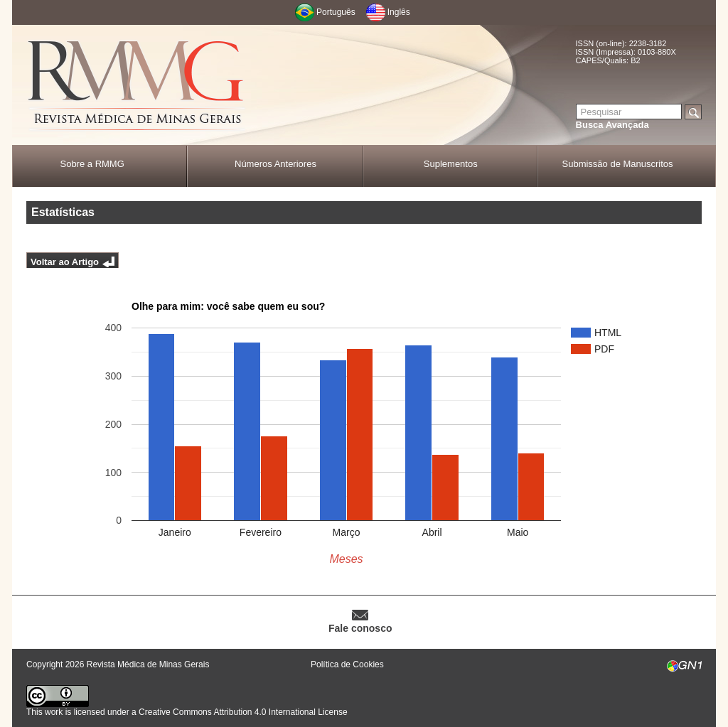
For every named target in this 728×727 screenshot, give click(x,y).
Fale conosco (360, 628)
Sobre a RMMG (92, 164)
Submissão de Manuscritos (618, 164)
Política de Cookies (347, 664)
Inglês (399, 12)
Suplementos (451, 164)
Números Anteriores (275, 164)
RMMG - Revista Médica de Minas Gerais (136, 86)
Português (336, 12)
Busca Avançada (612, 125)
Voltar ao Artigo (65, 262)
